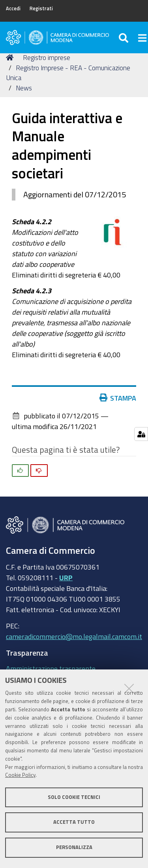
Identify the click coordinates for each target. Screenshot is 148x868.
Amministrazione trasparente (51, 668)
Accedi (13, 8)
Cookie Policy (20, 775)
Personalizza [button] (74, 847)
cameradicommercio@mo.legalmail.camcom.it (74, 636)
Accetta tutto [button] (74, 822)
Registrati (41, 8)
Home (11, 57)
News (24, 88)
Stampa (118, 398)
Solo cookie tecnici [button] (74, 797)
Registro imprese (47, 57)
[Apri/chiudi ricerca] (125, 37)
